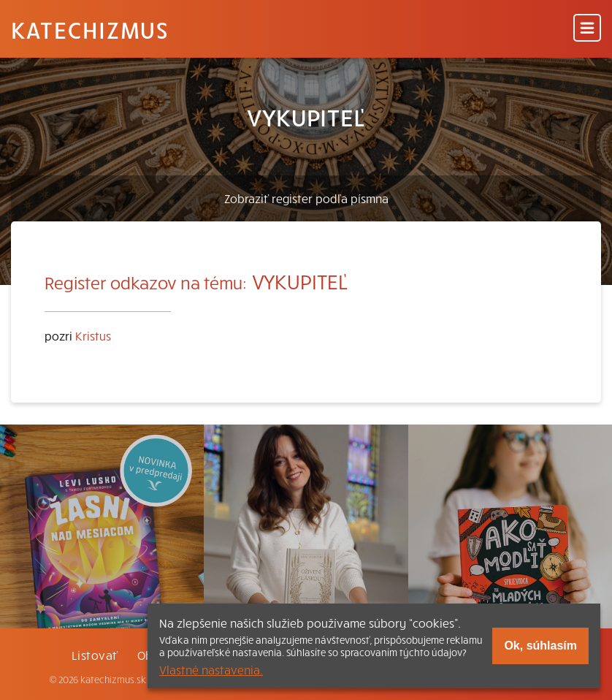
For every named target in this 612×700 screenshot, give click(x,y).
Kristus (93, 335)
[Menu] (587, 29)
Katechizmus (90, 29)
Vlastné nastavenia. (211, 669)
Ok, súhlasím (540, 646)
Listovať (95, 655)
